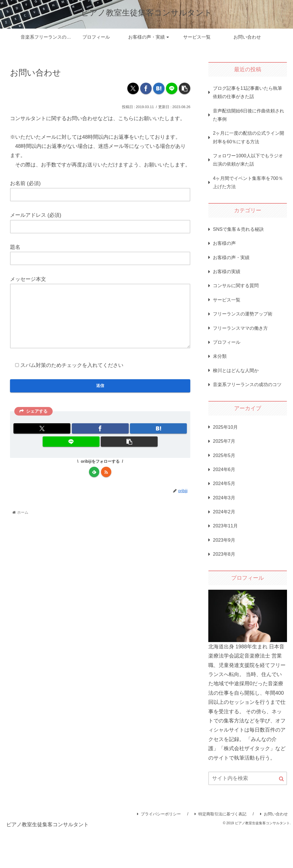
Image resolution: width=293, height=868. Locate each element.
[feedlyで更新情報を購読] (94, 485)
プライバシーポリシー (159, 851)
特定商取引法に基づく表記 (220, 851)
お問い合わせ (274, 851)
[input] (248, 816)
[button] (185, 88)
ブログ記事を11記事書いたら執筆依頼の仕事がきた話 (247, 93)
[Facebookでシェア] (146, 88)
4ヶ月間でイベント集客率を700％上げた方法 (246, 190)
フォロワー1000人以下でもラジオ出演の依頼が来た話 (248, 166)
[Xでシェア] (133, 88)
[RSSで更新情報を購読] (106, 485)
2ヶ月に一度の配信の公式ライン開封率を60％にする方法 (248, 142)
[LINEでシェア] (172, 88)
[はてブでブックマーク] (159, 88)
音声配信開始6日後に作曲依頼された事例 (248, 118)
